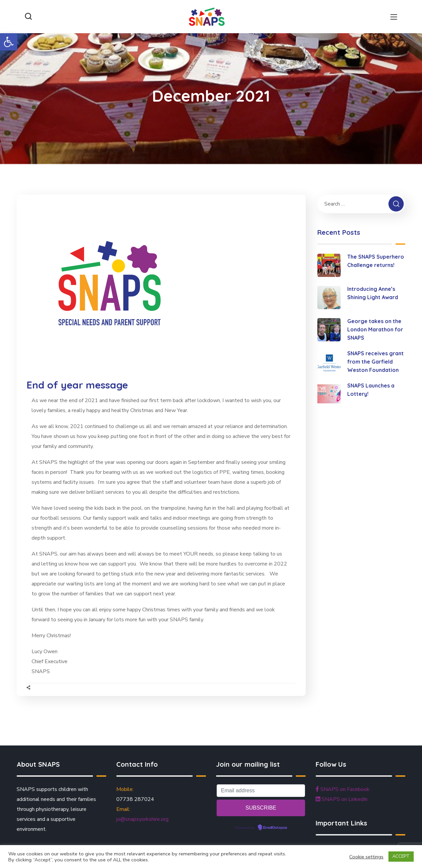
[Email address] (261, 791)
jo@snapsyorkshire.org (142, 819)
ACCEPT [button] (401, 856)
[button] (9, 42)
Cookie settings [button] (366, 857)
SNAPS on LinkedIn (342, 799)
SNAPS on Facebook (343, 789)
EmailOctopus (275, 828)
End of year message (77, 385)
